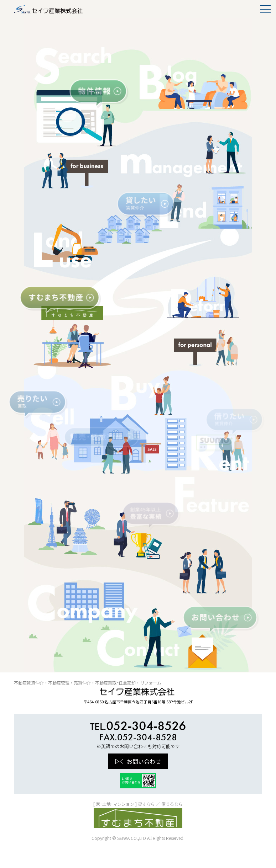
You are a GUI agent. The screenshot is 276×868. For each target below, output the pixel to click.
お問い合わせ (144, 761)
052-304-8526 (138, 726)
